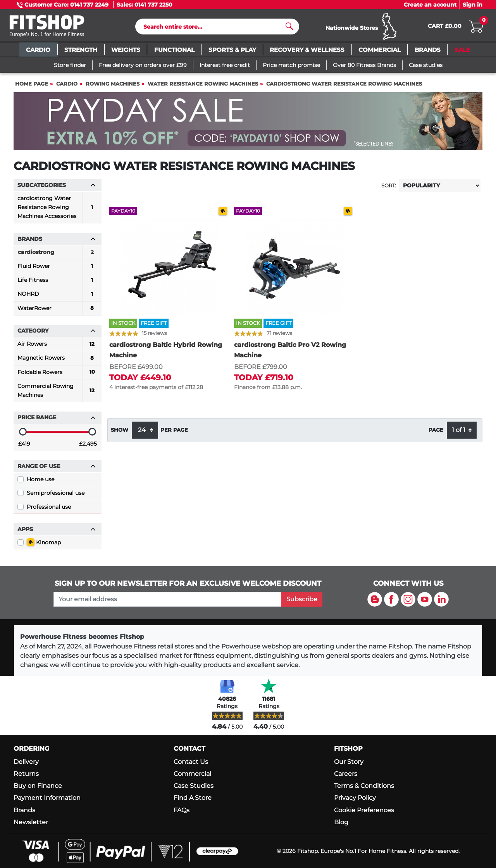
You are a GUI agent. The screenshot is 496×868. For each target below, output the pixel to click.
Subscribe (302, 599)
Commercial (192, 774)
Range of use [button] (57, 470)
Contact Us (191, 762)
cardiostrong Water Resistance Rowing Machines (344, 87)
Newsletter (31, 822)
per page (174, 433)
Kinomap (44, 546)
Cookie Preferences (364, 810)
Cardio (67, 87)
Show (120, 433)
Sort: (389, 189)
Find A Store (193, 798)
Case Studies (194, 786)
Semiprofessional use (56, 496)
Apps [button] (57, 533)
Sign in (473, 5)
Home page (32, 87)
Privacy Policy (355, 798)
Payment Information (47, 798)
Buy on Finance (38, 786)
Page (436, 433)
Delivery (26, 762)
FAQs (182, 810)
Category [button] (57, 334)
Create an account (430, 5)
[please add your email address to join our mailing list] (167, 599)
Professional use (49, 510)
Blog (341, 822)
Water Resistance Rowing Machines (203, 87)
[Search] (214, 28)
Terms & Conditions (364, 786)
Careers (346, 774)
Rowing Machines (113, 87)
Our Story (349, 762)
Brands (24, 810)
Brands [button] (57, 242)
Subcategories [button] (57, 189)
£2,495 (88, 447)
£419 (24, 447)
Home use (40, 483)
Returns (26, 774)
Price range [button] (57, 421)
